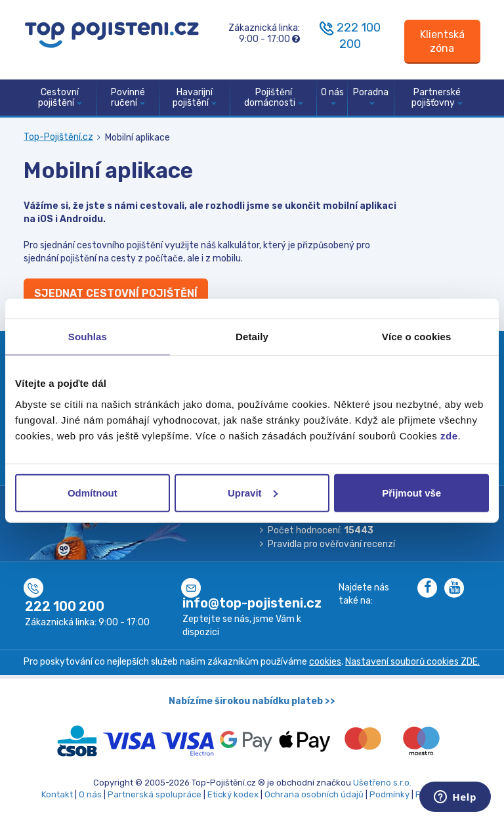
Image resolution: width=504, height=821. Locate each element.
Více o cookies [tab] (417, 337)
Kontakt (57, 794)
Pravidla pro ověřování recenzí (331, 544)
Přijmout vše (411, 492)
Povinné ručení (128, 98)
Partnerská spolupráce (155, 794)
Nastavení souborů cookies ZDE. (412, 662)
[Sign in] (442, 42)
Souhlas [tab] (88, 337)
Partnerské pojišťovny (437, 98)
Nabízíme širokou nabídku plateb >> (252, 701)
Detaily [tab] (252, 337)
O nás (332, 96)
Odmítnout (93, 492)
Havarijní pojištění (195, 98)
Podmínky (389, 794)
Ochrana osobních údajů (314, 794)
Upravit (253, 492)
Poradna (371, 96)
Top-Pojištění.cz (58, 137)
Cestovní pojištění (60, 98)
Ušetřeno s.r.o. (382, 783)
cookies (325, 662)
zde (449, 435)
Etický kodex (233, 794)
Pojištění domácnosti (274, 98)
